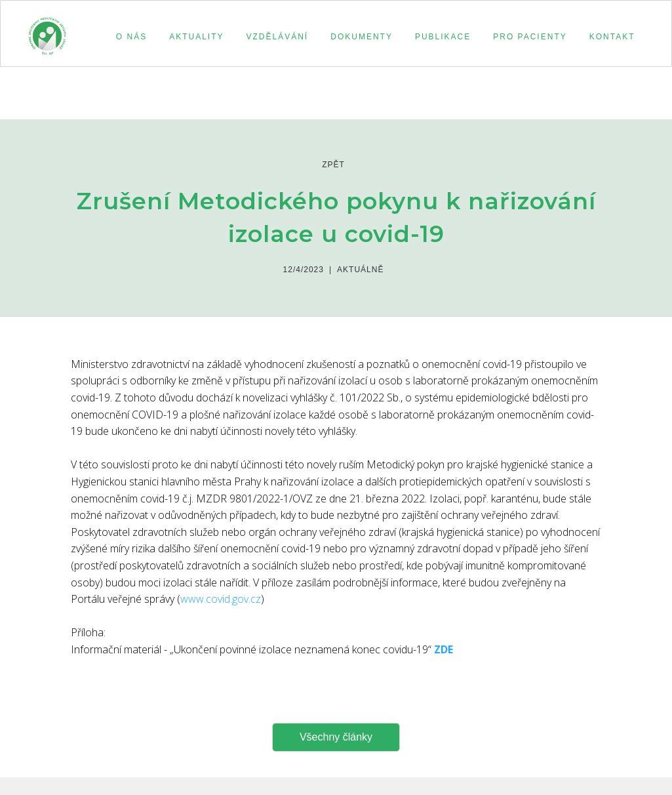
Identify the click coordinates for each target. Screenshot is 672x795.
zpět (333, 165)
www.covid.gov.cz (221, 599)
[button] (129, 37)
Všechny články (336, 737)
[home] (47, 30)
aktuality (196, 37)
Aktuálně (360, 270)
